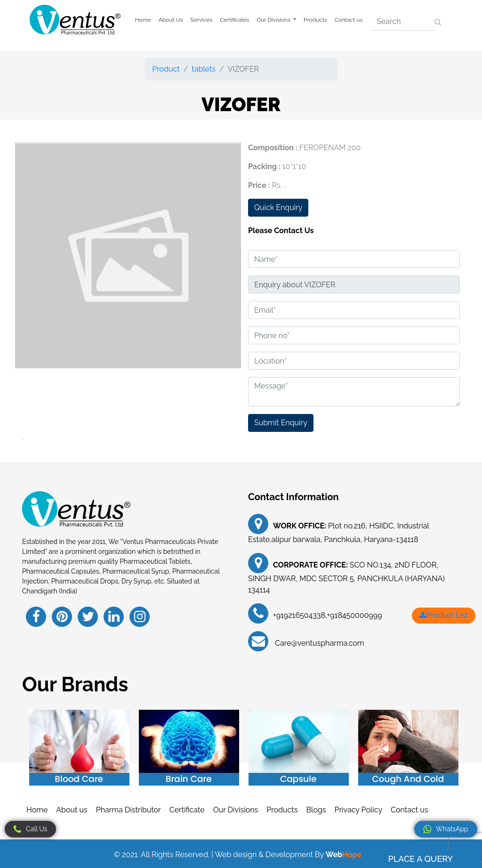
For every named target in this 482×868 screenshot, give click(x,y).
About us (72, 810)
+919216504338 (299, 615)
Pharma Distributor (129, 810)
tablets (204, 69)
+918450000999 (355, 615)
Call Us (30, 829)
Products (315, 20)
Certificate (187, 810)
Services (201, 20)
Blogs (316, 810)
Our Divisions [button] (274, 20)
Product (166, 69)
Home (143, 20)
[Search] (403, 22)
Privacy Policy (359, 810)
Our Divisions (236, 810)
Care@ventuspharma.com (319, 643)
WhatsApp (446, 829)
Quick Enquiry (278, 207)
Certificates (234, 20)
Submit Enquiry (281, 423)
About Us (171, 20)
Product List (444, 615)
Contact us (349, 20)
